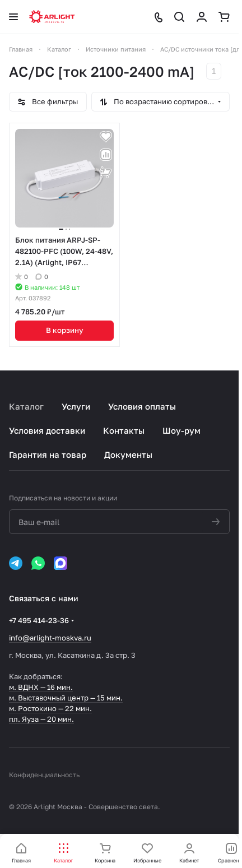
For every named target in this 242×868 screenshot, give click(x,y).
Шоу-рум (182, 430)
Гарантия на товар (48, 454)
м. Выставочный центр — (53, 698)
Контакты (124, 430)
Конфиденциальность (44, 775)
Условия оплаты (142, 406)
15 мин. (110, 698)
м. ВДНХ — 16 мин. (41, 687)
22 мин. (78, 708)
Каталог (26, 406)
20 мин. (61, 719)
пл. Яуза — (28, 719)
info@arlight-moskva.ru (50, 638)
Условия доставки (47, 430)
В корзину (65, 330)
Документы (128, 454)
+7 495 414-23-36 (39, 620)
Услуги (76, 406)
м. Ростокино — (37, 708)
